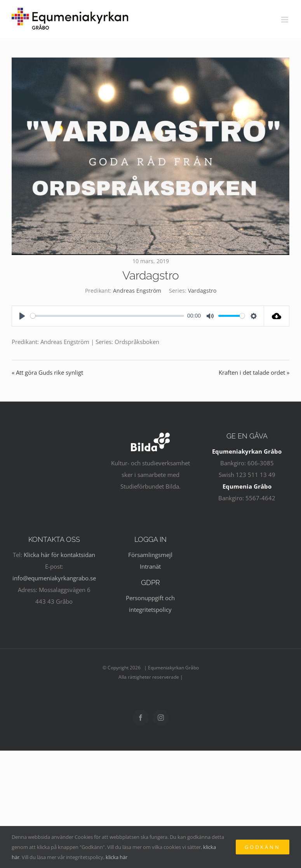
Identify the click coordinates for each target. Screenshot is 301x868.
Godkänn (263, 847)
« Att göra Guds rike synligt (47, 372)
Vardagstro (202, 291)
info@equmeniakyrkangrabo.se (54, 578)
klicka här (117, 857)
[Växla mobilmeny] (285, 20)
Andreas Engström (137, 291)
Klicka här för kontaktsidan (59, 555)
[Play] (22, 316)
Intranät (150, 566)
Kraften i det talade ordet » (254, 372)
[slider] (107, 316)
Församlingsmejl (150, 555)
